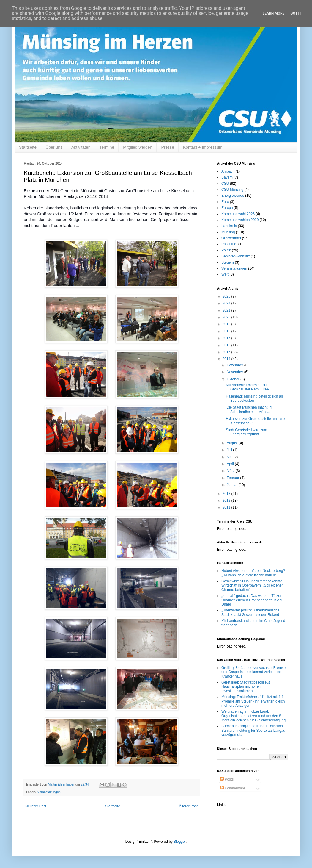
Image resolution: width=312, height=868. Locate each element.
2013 (227, 494)
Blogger (180, 842)
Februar (233, 478)
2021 (227, 310)
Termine (107, 147)
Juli (230, 450)
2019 (227, 324)
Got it (296, 13)
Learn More (274, 13)
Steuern (228, 262)
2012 (227, 501)
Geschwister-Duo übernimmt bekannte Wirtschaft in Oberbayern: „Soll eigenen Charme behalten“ (252, 585)
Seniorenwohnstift (235, 256)
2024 (227, 303)
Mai (230, 457)
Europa (227, 208)
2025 (227, 296)
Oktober (234, 379)
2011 (227, 507)
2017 (227, 338)
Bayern (227, 177)
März (231, 471)
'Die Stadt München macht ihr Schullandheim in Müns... (249, 409)
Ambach (228, 171)
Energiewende (233, 196)
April (231, 464)
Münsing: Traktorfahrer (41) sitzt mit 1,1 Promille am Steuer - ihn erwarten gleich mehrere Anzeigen (253, 701)
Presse (168, 147)
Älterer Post (188, 806)
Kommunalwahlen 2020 (240, 220)
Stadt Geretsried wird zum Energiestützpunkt (246, 432)
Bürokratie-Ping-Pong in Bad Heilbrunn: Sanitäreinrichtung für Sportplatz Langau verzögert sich (253, 730)
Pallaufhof (229, 244)
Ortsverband (231, 238)
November (235, 372)
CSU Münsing (232, 190)
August (233, 443)
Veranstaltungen (49, 792)
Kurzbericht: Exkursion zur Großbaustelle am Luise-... (249, 387)
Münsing (228, 232)
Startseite (28, 147)
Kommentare (233, 788)
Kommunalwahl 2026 (238, 214)
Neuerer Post (36, 806)
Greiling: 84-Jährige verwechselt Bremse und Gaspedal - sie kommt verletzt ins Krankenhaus (253, 672)
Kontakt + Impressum (203, 147)
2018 (227, 331)
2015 (227, 352)
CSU (225, 184)
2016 (227, 345)
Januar (233, 485)
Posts (227, 779)
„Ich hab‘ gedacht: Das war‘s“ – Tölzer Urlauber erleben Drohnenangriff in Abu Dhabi (252, 600)
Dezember (235, 365)
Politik (226, 250)
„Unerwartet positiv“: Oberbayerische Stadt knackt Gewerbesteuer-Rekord (250, 612)
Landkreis (229, 226)
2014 (227, 359)
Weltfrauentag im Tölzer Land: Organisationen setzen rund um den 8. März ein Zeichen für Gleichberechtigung (253, 716)
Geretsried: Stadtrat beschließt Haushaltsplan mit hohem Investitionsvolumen (246, 687)
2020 (227, 317)
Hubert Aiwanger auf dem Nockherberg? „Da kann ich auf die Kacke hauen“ (253, 573)
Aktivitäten (81, 147)
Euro (225, 202)
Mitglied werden (138, 147)
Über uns (54, 147)
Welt (225, 274)
